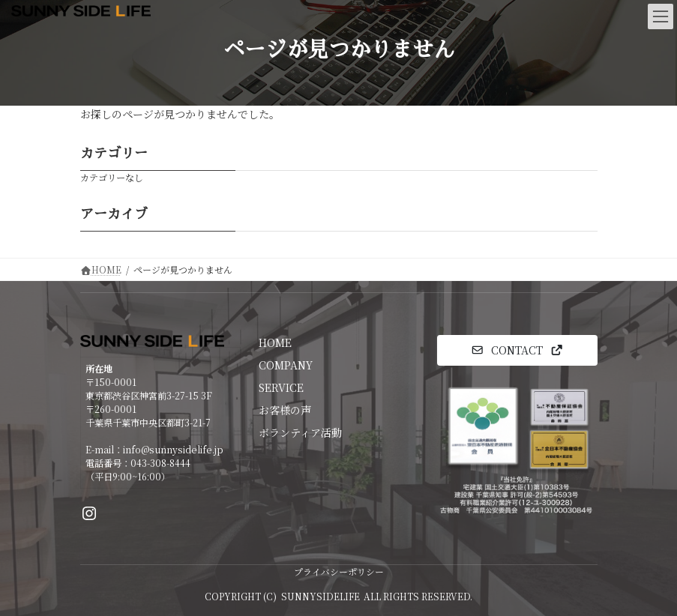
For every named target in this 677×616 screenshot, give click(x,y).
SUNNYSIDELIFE (321, 596)
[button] (517, 350)
